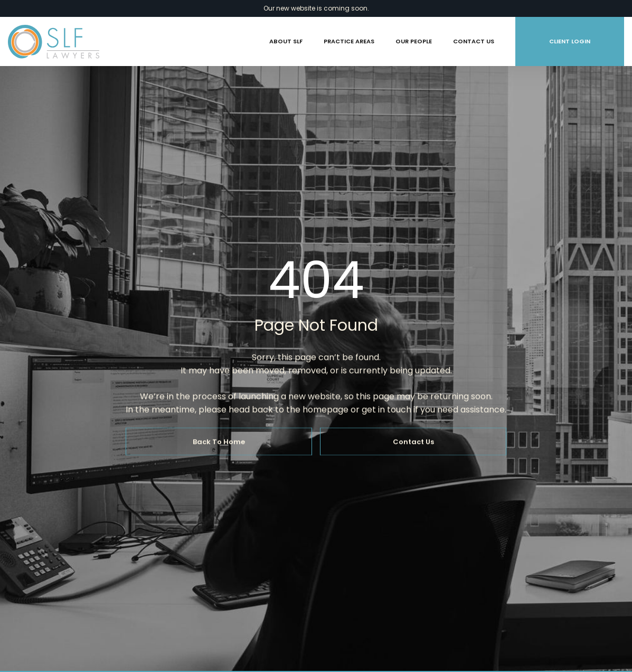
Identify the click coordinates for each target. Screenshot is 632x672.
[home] (54, 42)
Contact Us (474, 41)
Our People (414, 41)
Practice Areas (349, 41)
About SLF (286, 41)
